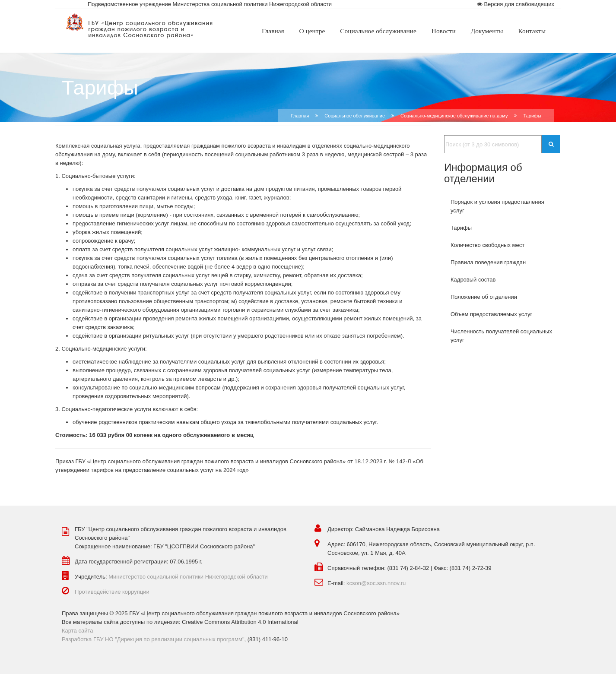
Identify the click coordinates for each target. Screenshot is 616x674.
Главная (300, 116)
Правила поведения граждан (488, 262)
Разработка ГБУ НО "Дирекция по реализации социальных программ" (153, 639)
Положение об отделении (484, 297)
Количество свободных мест (487, 245)
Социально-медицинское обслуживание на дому (454, 116)
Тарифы (461, 228)
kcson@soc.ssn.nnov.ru (376, 583)
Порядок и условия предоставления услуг (497, 206)
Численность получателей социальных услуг (501, 336)
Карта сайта (77, 631)
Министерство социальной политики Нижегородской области (188, 577)
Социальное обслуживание (355, 116)
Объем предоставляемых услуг (491, 314)
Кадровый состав (473, 280)
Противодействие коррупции (112, 592)
